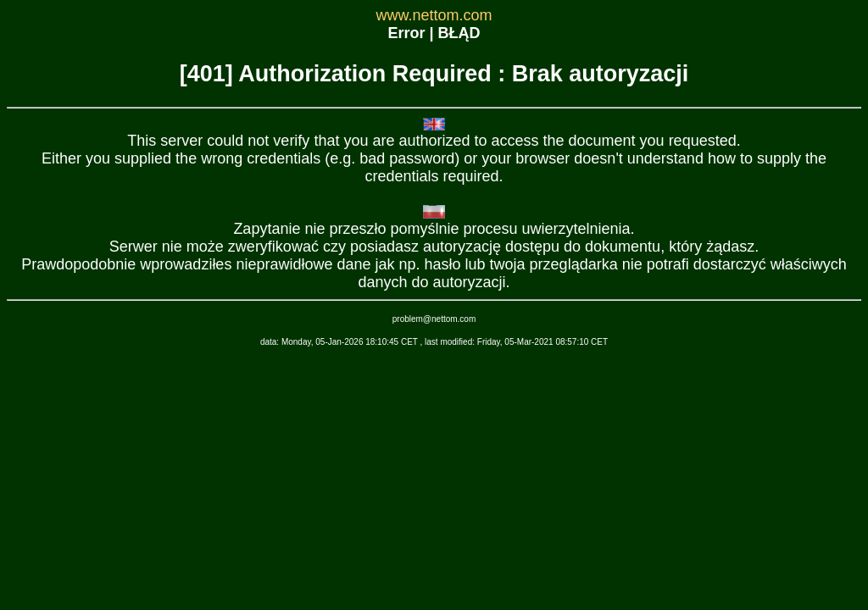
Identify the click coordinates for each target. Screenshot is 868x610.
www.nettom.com (434, 15)
